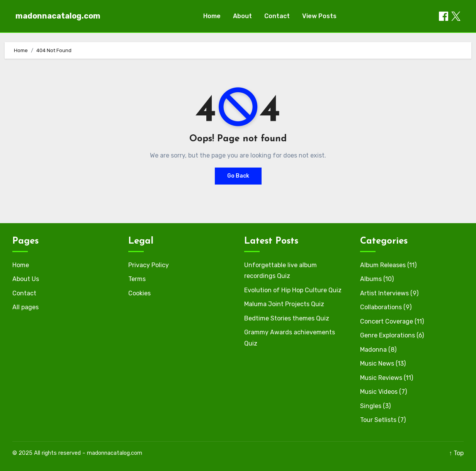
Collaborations (381, 307)
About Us (26, 279)
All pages (25, 307)
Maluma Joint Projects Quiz (284, 304)
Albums (371, 279)
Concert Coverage (387, 321)
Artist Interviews (384, 293)
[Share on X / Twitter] (456, 16)
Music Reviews (381, 378)
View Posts (319, 16)
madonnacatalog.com (58, 16)
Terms (137, 279)
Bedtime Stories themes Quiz (287, 318)
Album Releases (383, 265)
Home (212, 16)
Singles (371, 406)
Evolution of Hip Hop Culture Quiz (293, 290)
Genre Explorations (388, 335)
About (242, 16)
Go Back (238, 176)
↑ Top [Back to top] (456, 453)
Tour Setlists (378, 420)
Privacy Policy (149, 265)
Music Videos (379, 392)
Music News (377, 363)
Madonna (373, 350)
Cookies (139, 293)
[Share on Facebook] (444, 16)
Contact (277, 16)
